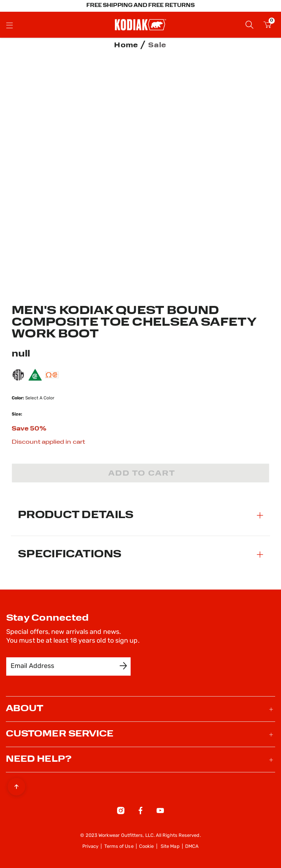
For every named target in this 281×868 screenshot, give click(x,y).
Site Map (170, 847)
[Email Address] (63, 666)
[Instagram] (121, 812)
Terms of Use (119, 847)
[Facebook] (140, 812)
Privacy (91, 847)
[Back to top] (16, 785)
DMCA (192, 847)
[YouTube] (160, 812)
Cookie (146, 847)
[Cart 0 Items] (267, 26)
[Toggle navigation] (10, 25)
